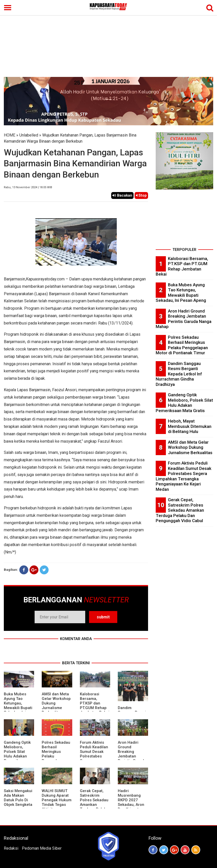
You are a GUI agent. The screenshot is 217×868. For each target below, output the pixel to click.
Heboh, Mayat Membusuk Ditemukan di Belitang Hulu (190, 426)
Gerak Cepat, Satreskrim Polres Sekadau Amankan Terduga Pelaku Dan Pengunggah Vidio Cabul (94, 807)
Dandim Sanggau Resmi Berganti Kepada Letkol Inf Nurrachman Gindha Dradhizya (179, 374)
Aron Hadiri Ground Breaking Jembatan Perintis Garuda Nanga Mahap (132, 754)
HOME (10, 135)
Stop (141, 195)
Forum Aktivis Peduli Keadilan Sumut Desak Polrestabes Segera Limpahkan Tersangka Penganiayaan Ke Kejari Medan (184, 476)
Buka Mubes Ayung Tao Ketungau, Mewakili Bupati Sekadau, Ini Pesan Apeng (18, 706)
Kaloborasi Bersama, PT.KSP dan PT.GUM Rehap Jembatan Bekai (95, 703)
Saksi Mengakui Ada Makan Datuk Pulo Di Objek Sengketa (18, 798)
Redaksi (11, 848)
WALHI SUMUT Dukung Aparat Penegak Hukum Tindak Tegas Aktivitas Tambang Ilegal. (57, 802)
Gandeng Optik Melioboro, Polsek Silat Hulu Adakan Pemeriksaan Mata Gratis (17, 754)
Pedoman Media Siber (42, 848)
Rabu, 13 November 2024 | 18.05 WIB (28, 187)
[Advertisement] (108, 39)
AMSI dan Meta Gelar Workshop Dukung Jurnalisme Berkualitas (190, 447)
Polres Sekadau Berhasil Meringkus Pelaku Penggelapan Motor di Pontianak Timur (182, 345)
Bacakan (122, 195)
